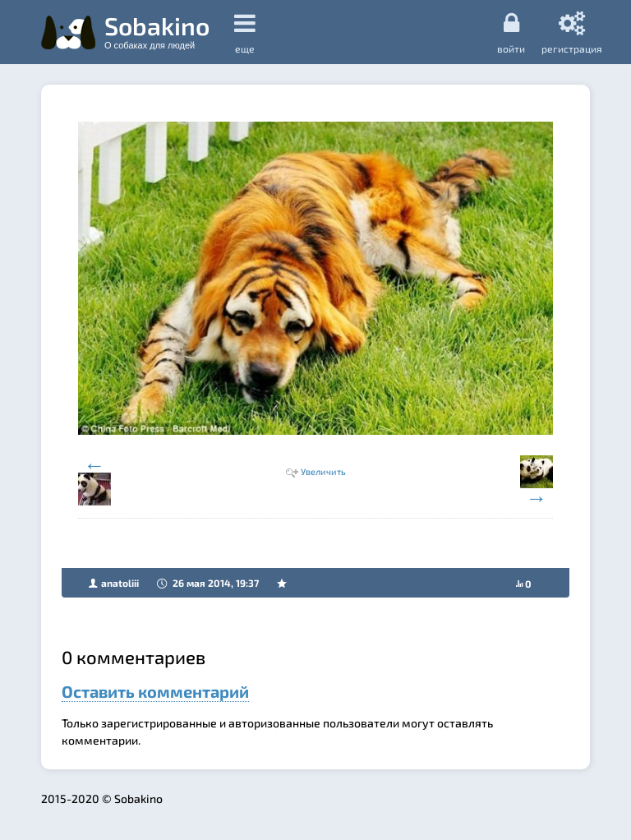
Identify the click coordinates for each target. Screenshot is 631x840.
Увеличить (323, 471)
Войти (511, 32)
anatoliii (120, 583)
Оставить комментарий (155, 691)
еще (245, 32)
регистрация (572, 32)
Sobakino (157, 30)
